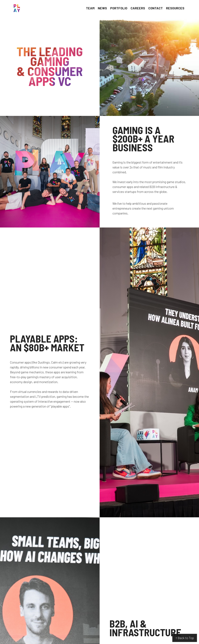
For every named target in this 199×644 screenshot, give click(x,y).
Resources (175, 8)
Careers (138, 8)
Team (90, 8)
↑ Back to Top (185, 638)
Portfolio (119, 8)
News (102, 8)
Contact (156, 8)
